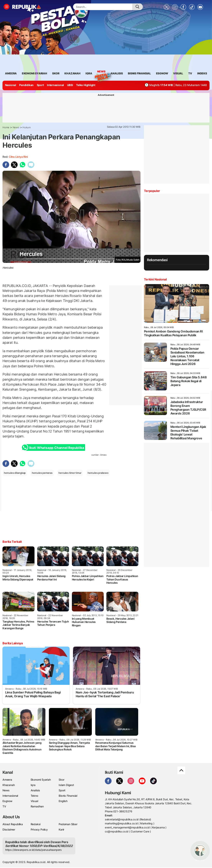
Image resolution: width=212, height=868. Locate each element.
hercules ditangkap (15, 473)
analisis (117, 73)
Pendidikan (26, 85)
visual (178, 73)
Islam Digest (66, 785)
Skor (61, 780)
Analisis (35, 790)
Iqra (33, 785)
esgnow (162, 73)
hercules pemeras (42, 473)
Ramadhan (37, 806)
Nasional (11, 85)
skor (56, 73)
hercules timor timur (70, 473)
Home (6, 127)
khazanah (72, 73)
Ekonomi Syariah (35, 73)
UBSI (70, 85)
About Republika (13, 824)
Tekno (34, 796)
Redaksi (36, 824)
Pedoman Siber (68, 824)
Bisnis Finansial (139, 73)
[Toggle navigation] (7, 7)
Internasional (55, 85)
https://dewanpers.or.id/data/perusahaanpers (33, 850)
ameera (11, 73)
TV (190, 73)
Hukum (27, 127)
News (101, 72)
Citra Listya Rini (18, 157)
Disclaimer (9, 829)
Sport (40, 85)
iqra (89, 73)
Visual (34, 801)
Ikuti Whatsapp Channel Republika (54, 447)
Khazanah (9, 785)
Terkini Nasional (155, 279)
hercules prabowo (98, 473)
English (63, 801)
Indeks (202, 73)
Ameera (7, 780)
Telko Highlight (86, 85)
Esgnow (7, 801)
